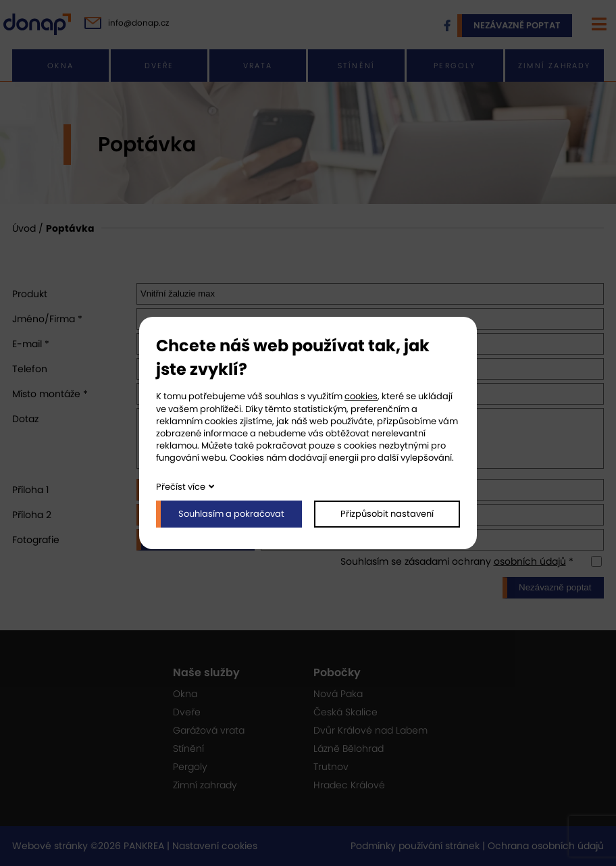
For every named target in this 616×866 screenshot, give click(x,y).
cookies (361, 396)
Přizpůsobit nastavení (387, 514)
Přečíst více (181, 487)
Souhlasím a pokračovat (231, 514)
